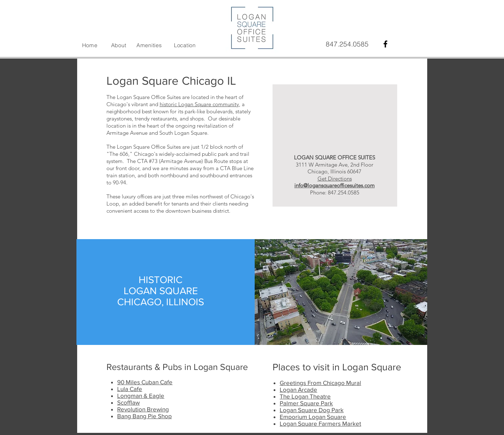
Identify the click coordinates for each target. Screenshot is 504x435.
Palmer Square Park (306, 403)
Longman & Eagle (141, 396)
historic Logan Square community (199, 104)
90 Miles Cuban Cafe (145, 382)
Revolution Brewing (143, 409)
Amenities (149, 45)
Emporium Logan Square (313, 417)
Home (90, 45)
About (119, 45)
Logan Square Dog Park (312, 410)
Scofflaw (128, 402)
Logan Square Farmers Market (320, 423)
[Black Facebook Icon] (385, 44)
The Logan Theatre (305, 396)
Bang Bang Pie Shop (144, 416)
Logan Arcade (298, 389)
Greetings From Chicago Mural (320, 383)
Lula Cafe (130, 389)
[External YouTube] (335, 111)
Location (185, 45)
